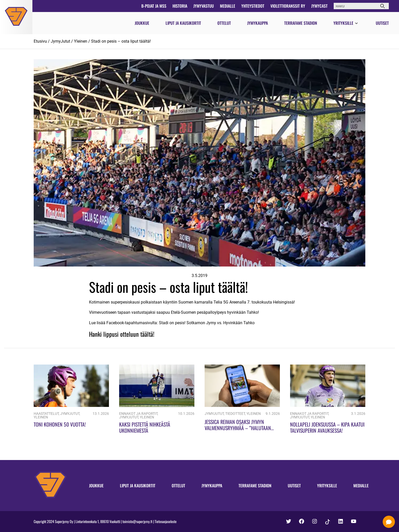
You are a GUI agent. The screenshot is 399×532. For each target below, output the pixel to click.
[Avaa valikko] (356, 23)
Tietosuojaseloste (166, 521)
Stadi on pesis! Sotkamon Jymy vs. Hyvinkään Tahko (207, 323)
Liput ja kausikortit (183, 23)
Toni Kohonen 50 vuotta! (60, 424)
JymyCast (319, 6)
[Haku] (382, 6)
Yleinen (81, 41)
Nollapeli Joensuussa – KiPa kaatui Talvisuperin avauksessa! (327, 427)
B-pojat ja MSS (154, 6)
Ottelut (224, 23)
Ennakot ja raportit (138, 414)
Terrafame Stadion (301, 23)
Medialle (228, 6)
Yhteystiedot (253, 6)
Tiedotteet (235, 414)
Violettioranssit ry (288, 6)
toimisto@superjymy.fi (137, 521)
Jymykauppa (258, 23)
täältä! (147, 334)
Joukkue (142, 23)
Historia (180, 6)
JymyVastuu (204, 6)
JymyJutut (60, 41)
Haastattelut (46, 414)
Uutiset (382, 23)
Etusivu (40, 41)
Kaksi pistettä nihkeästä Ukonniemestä (145, 427)
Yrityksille (343, 23)
